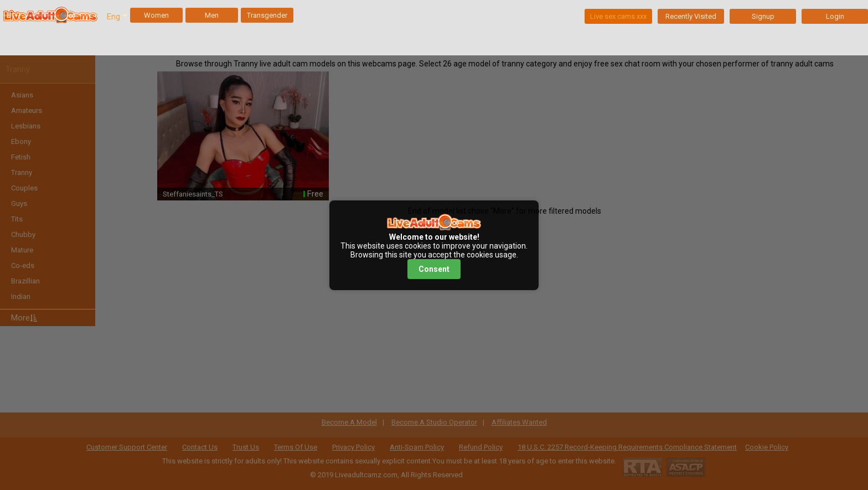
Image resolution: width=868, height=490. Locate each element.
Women (156, 15)
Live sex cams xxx (618, 16)
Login (835, 16)
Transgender (267, 15)
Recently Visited (691, 16)
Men (212, 15)
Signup (763, 16)
